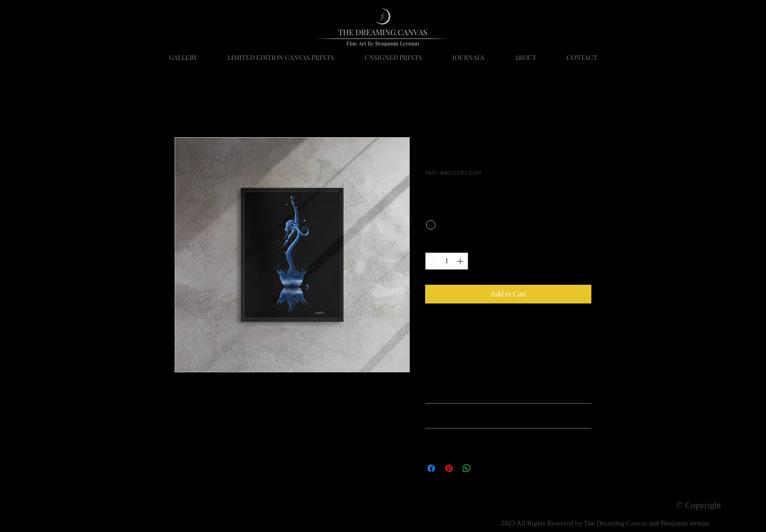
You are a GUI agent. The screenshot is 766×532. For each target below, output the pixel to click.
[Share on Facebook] (431, 468)
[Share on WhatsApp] (467, 468)
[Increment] (461, 261)
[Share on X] (485, 468)
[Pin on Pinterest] (449, 468)
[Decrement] (432, 261)
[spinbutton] (447, 261)
